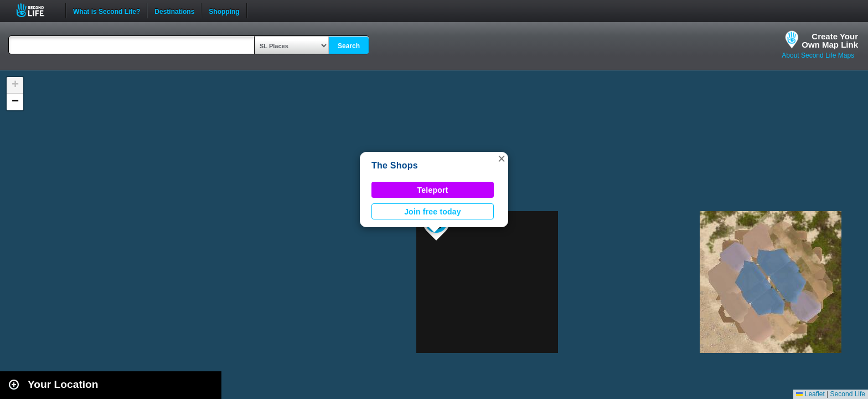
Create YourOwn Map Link (830, 40)
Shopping (224, 11)
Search (349, 46)
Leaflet (810, 394)
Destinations (174, 11)
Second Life (36, 10)
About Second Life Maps (818, 55)
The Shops (395, 165)
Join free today (433, 212)
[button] (502, 158)
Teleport (433, 190)
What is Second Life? (107, 11)
